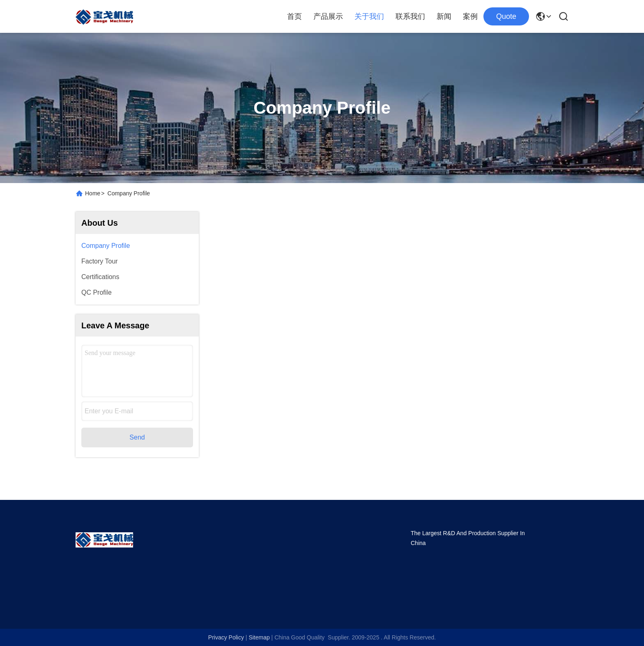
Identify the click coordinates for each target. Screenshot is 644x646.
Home (93, 193)
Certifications (100, 277)
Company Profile (106, 246)
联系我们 (410, 16)
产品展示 (328, 16)
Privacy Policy (226, 637)
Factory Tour (100, 261)
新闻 (444, 16)
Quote (506, 16)
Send (137, 437)
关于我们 (369, 16)
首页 (294, 16)
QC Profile (97, 292)
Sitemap (259, 637)
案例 (470, 16)
